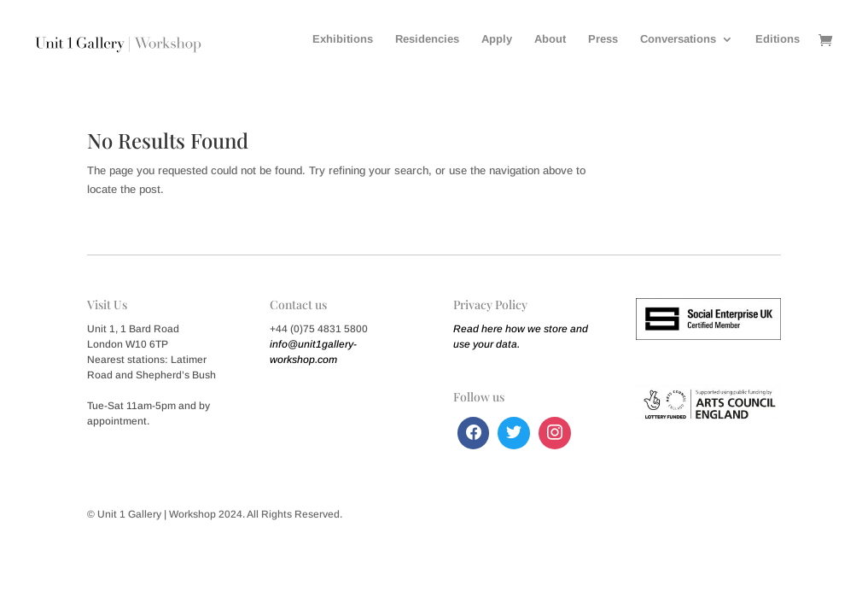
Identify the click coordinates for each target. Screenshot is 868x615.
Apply (497, 39)
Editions (778, 39)
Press (603, 39)
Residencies (427, 39)
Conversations (678, 39)
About (550, 39)
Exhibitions (343, 39)
